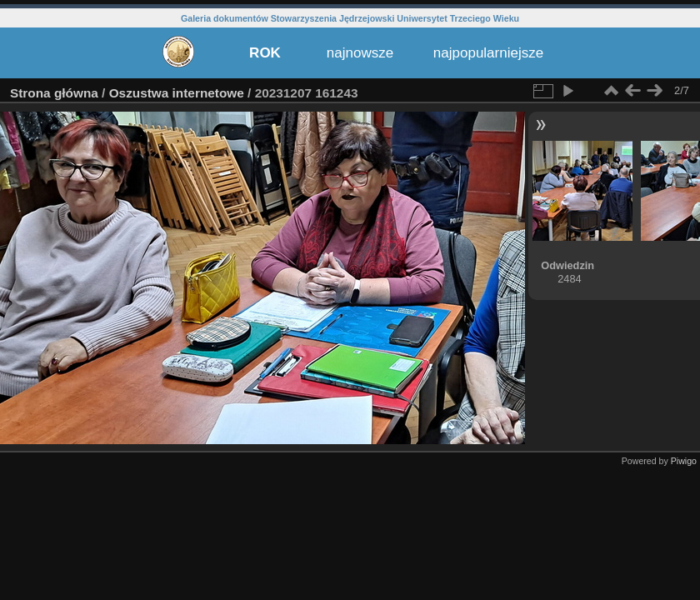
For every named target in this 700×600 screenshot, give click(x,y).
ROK (265, 53)
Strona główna (54, 93)
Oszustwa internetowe (177, 93)
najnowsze (360, 53)
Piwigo (684, 461)
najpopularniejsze (488, 53)
